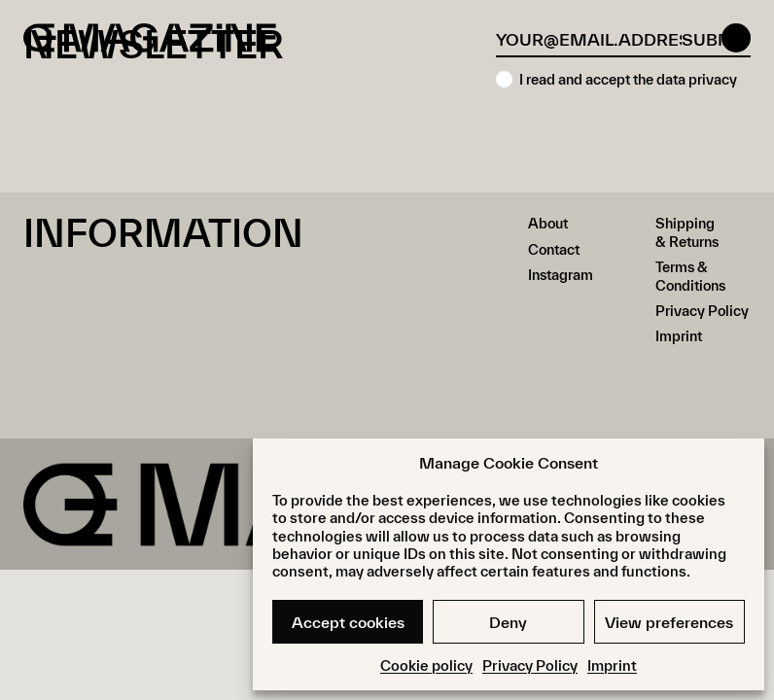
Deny (508, 622)
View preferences (669, 622)
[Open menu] (736, 38)
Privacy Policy (530, 665)
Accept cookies (348, 622)
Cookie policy (426, 665)
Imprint (612, 665)
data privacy (697, 79)
